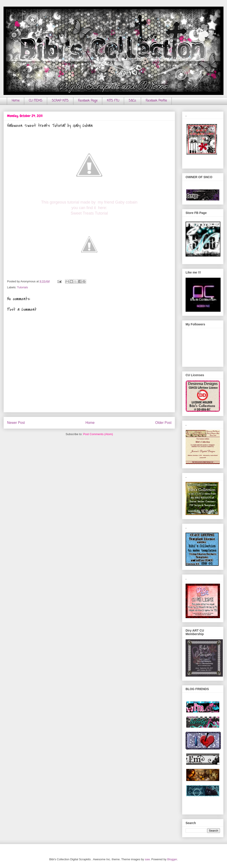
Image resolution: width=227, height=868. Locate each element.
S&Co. (132, 101)
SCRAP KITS (60, 101)
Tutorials (22, 287)
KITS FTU (113, 101)
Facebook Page (88, 101)
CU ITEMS (36, 101)
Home (16, 101)
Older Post (163, 423)
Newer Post (16, 423)
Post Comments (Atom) (98, 434)
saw (147, 859)
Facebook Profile (156, 101)
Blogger (172, 859)
